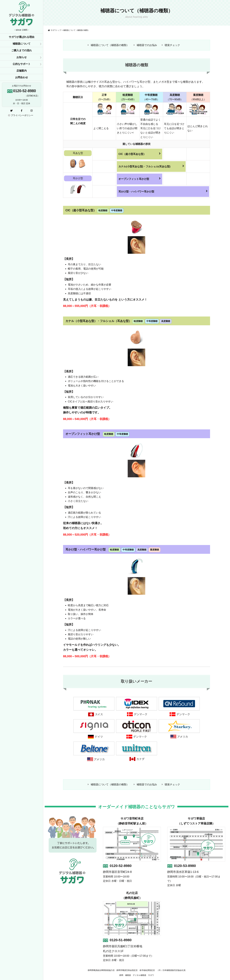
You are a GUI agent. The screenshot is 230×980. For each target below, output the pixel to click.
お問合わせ (22, 77)
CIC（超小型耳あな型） (139, 154)
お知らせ (22, 57)
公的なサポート (22, 64)
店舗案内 (22, 71)
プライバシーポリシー (21, 115)
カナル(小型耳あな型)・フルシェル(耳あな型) (151, 166)
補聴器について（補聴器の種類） (110, 45)
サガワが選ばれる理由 (22, 37)
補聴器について (22, 44)
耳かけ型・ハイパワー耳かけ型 (163, 191)
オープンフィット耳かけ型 (139, 179)
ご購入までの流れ (22, 50)
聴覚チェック (172, 45)
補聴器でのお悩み (147, 45)
